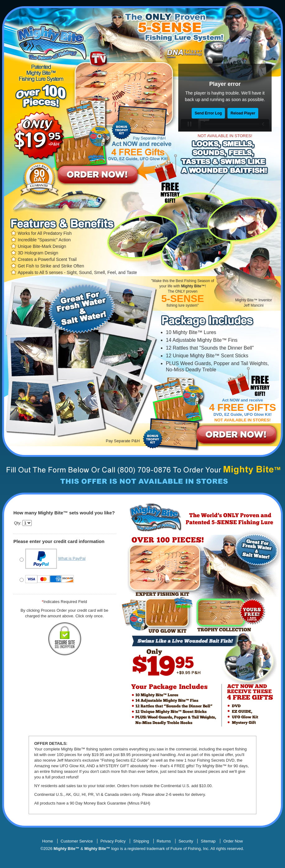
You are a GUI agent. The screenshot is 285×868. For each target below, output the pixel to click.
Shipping (141, 841)
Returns (164, 841)
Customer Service (77, 841)
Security (186, 841)
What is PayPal (72, 559)
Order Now (233, 841)
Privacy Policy (113, 841)
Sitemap (208, 841)
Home (48, 841)
